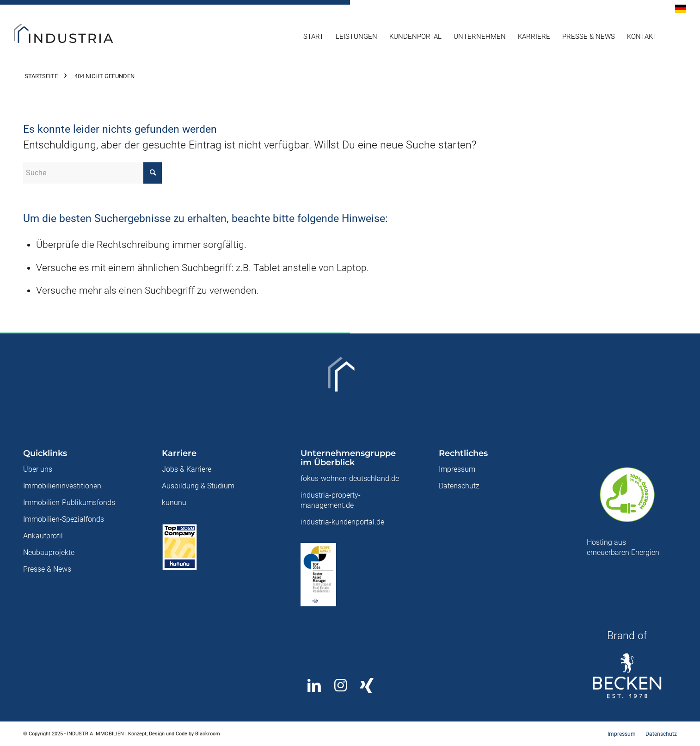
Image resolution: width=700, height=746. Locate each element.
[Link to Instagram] (341, 686)
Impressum (457, 469)
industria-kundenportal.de (342, 522)
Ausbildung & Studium (198, 486)
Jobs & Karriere (187, 469)
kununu (174, 502)
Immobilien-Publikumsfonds (69, 502)
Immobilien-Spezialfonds (64, 519)
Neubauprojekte (49, 552)
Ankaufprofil (43, 536)
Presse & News (47, 569)
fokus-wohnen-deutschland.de (350, 478)
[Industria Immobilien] (81, 37)
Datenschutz (459, 486)
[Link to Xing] (367, 686)
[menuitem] (678, 9)
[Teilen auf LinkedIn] (314, 686)
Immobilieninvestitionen (62, 486)
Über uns (38, 469)
